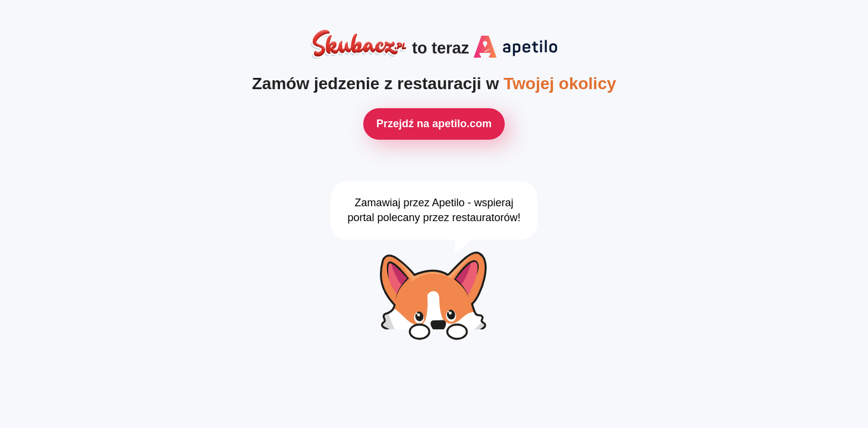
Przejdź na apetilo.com (434, 124)
